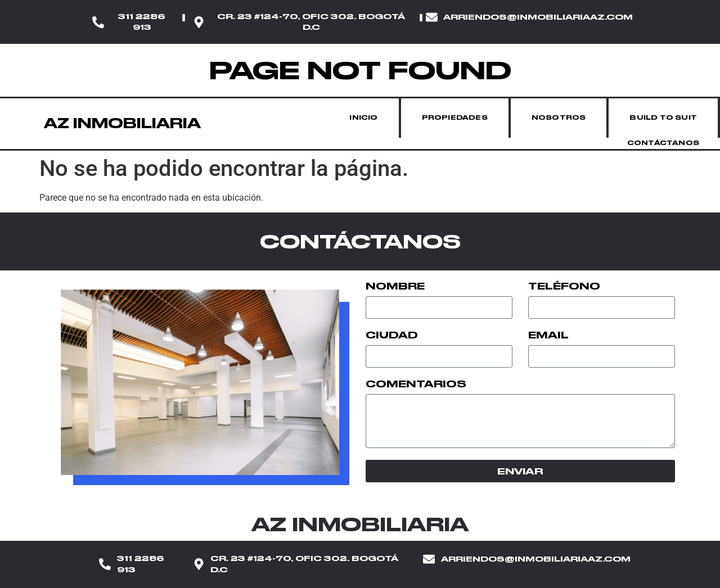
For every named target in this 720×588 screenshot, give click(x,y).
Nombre (395, 287)
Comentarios (416, 385)
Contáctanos (663, 143)
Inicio (363, 118)
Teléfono (564, 287)
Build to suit (663, 118)
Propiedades (455, 118)
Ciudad (392, 336)
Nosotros (559, 118)
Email (548, 336)
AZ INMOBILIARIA (122, 123)
